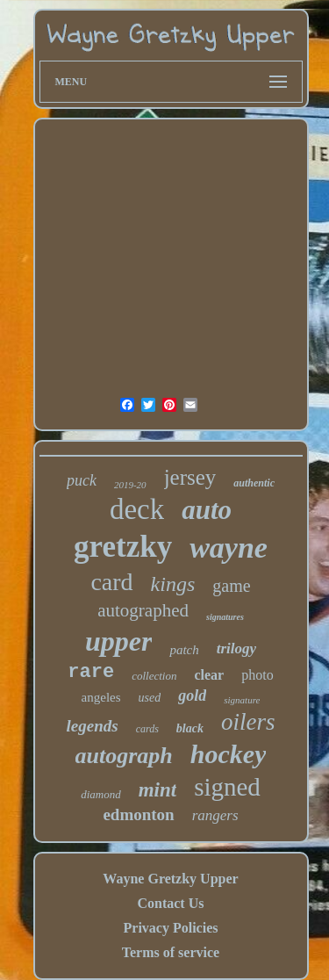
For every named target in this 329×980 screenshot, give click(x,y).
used (150, 698)
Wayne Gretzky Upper (170, 879)
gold (192, 695)
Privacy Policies (171, 928)
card (111, 582)
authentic (254, 483)
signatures (225, 617)
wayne (229, 548)
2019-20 (130, 485)
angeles (101, 697)
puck (82, 480)
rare (91, 672)
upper (118, 641)
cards (147, 729)
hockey (229, 754)
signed (227, 787)
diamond (101, 794)
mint (157, 790)
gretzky (123, 547)
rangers (215, 815)
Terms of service (171, 952)
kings (173, 584)
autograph (124, 756)
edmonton (138, 814)
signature (242, 700)
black (190, 728)
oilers (248, 722)
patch (184, 650)
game (231, 586)
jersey (190, 477)
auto (207, 510)
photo (257, 675)
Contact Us (170, 903)
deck (137, 509)
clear (209, 675)
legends (93, 726)
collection (154, 676)
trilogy (236, 649)
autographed (143, 610)
